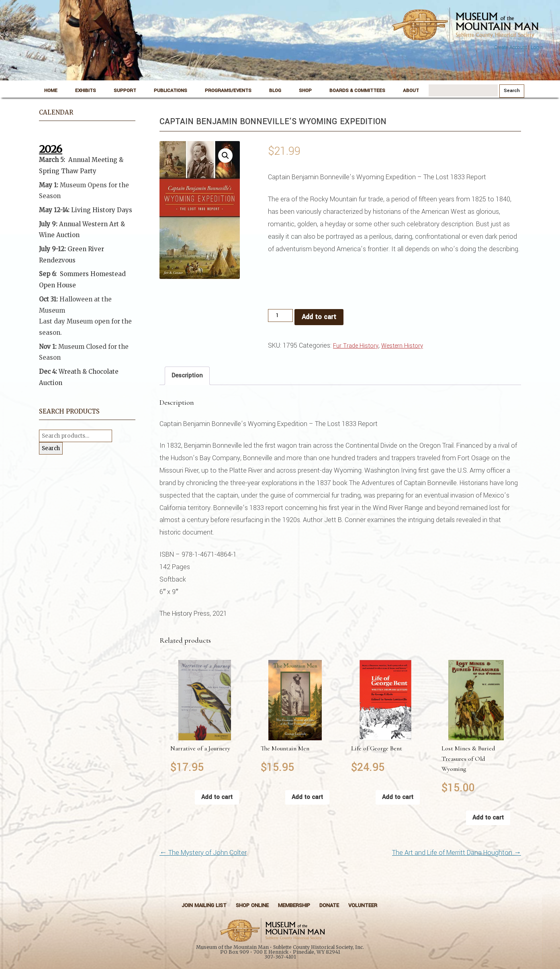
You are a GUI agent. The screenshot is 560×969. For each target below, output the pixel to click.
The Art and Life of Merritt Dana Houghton (457, 853)
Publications (171, 91)
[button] (225, 156)
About (411, 91)
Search (51, 448)
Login (537, 47)
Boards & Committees (357, 91)
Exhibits (86, 91)
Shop (305, 91)
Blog (275, 91)
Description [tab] (187, 376)
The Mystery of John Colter (203, 853)
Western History (402, 346)
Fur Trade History (356, 346)
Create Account (511, 47)
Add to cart (319, 317)
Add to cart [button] (217, 797)
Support (125, 91)
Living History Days (102, 210)
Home (51, 91)
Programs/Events (228, 91)
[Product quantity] (280, 315)
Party (87, 171)
